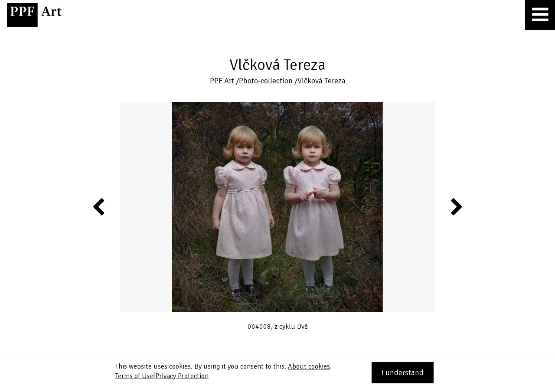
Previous (99, 206)
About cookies (309, 366)
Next (456, 206)
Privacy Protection (182, 376)
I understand (403, 372)
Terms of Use (134, 376)
